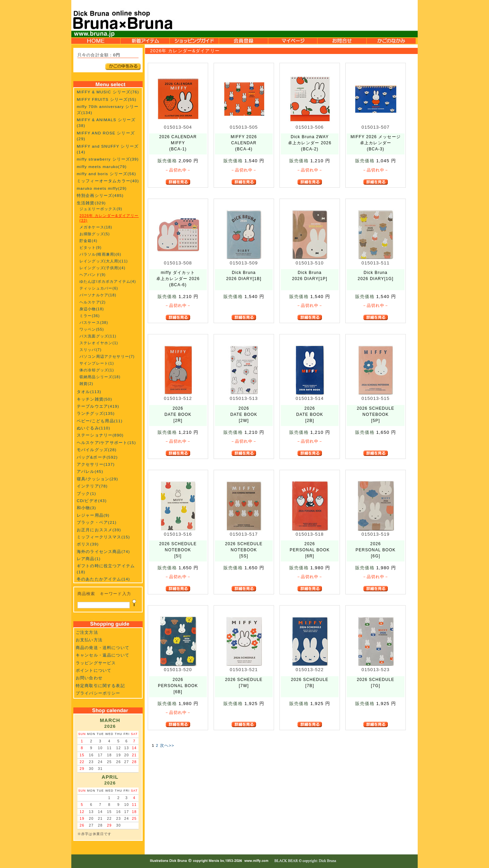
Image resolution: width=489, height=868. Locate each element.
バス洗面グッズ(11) (98, 336)
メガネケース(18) (96, 227)
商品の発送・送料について (103, 648)
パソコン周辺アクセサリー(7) (107, 356)
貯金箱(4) (88, 241)
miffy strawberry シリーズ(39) (108, 159)
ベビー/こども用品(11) (100, 421)
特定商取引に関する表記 (100, 686)
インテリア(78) (92, 486)
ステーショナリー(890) (100, 435)
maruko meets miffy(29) (102, 188)
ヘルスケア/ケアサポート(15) (106, 442)
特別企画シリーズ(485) (100, 195)
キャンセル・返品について (103, 655)
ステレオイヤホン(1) (99, 343)
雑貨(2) (86, 384)
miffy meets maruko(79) (102, 167)
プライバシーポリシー (98, 693)
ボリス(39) (88, 544)
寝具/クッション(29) (97, 479)
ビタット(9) (90, 247)
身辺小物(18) (92, 309)
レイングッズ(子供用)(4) (102, 268)
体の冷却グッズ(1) (97, 370)
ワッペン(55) (92, 329)
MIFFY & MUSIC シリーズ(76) (108, 92)
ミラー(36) (90, 316)
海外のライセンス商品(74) (103, 551)
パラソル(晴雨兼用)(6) (100, 254)
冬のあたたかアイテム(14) (103, 579)
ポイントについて (94, 670)
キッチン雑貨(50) (94, 399)
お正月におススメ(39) (99, 530)
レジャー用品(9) (93, 515)
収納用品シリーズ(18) (100, 377)
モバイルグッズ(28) (97, 450)
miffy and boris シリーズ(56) (106, 174)
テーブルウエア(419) (98, 406)
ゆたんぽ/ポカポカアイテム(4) (108, 281)
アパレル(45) (90, 471)
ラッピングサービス (96, 663)
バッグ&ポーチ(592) (97, 457)
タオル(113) (89, 392)
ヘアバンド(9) (93, 275)
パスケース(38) (94, 322)
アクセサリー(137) (96, 464)
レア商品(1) (89, 559)
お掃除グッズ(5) (95, 234)
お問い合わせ (89, 678)
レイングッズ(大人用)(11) (104, 261)
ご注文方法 (87, 632)
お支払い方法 (89, 640)
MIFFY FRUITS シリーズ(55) (107, 99)
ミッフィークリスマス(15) (103, 537)
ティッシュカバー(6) (99, 288)
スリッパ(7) (90, 350)
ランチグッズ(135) (96, 413)
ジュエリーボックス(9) (101, 209)
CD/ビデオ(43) (92, 501)
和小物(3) (86, 508)
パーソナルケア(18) (98, 295)
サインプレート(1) (97, 363)
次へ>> (167, 745)
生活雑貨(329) (91, 203)
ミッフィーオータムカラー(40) (108, 181)
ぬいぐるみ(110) (94, 428)
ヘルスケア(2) (93, 302)
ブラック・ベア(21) (97, 522)
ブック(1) (86, 493)
